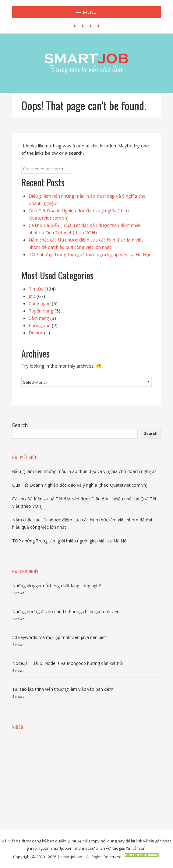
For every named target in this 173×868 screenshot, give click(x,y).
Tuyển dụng (41, 311)
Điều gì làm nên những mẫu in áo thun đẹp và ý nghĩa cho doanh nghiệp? (84, 471)
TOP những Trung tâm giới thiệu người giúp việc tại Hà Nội (89, 254)
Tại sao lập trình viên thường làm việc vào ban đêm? (64, 689)
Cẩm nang (39, 318)
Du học (36, 333)
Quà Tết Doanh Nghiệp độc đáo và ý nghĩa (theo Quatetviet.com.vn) (80, 485)
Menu (86, 12)
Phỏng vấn (40, 325)
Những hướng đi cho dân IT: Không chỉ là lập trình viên (66, 611)
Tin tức (36, 289)
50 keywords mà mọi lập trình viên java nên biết (59, 637)
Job (32, 296)
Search (20, 425)
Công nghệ (40, 303)
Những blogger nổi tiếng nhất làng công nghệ (57, 586)
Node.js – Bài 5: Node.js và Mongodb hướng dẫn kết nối (67, 663)
